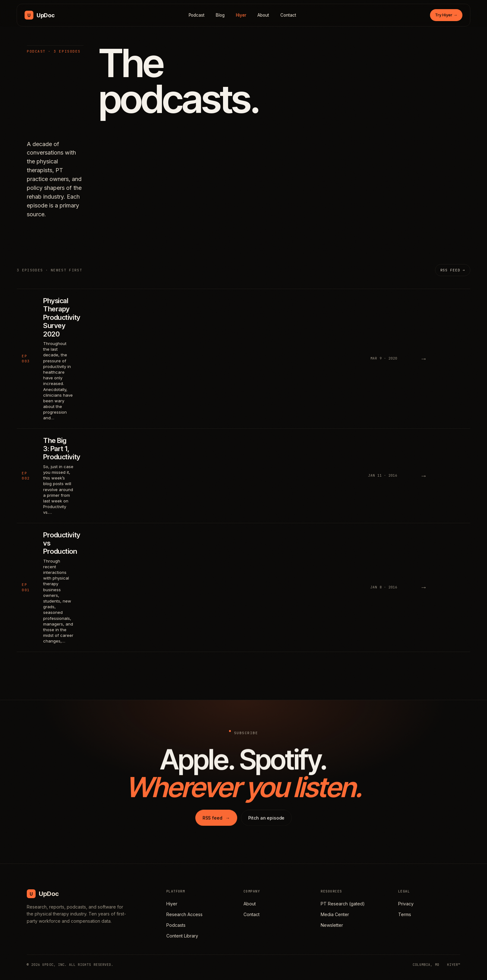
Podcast (197, 15)
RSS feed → (453, 270)
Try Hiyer (446, 15)
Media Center (335, 914)
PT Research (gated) (343, 904)
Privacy (406, 904)
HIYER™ (454, 965)
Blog (220, 15)
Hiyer (241, 15)
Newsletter (332, 925)
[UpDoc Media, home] (40, 15)
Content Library (182, 936)
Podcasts (176, 925)
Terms (405, 914)
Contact (288, 15)
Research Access (184, 914)
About (263, 15)
